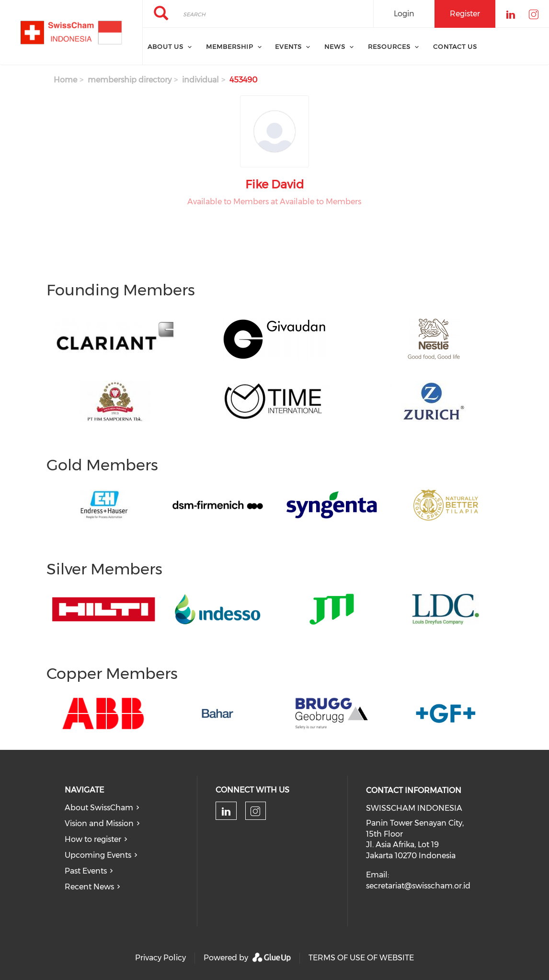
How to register (93, 839)
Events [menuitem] (288, 47)
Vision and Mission (99, 823)
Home (65, 80)
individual (200, 80)
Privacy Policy (160, 958)
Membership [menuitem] (230, 47)
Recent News (89, 887)
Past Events (86, 871)
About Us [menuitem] (166, 47)
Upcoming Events (98, 855)
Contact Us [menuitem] (455, 47)
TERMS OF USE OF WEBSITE (361, 958)
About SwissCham (99, 808)
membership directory (130, 80)
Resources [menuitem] (389, 47)
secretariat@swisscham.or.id (418, 886)
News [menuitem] (335, 47)
